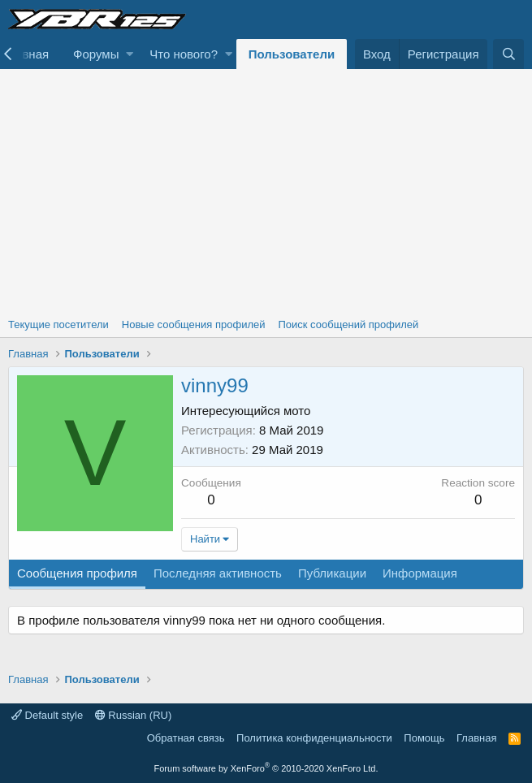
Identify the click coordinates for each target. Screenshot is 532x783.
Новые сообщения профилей (194, 324)
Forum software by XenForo (266, 768)
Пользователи (292, 54)
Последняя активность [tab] (218, 573)
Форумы (96, 54)
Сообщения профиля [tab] (77, 573)
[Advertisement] (266, 191)
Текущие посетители (58, 324)
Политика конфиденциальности (314, 738)
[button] (130, 54)
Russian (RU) (134, 715)
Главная (476, 738)
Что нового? (184, 54)
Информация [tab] (420, 573)
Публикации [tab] (332, 573)
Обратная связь (186, 738)
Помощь (424, 738)
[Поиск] (508, 54)
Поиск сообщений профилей (348, 324)
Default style (47, 715)
